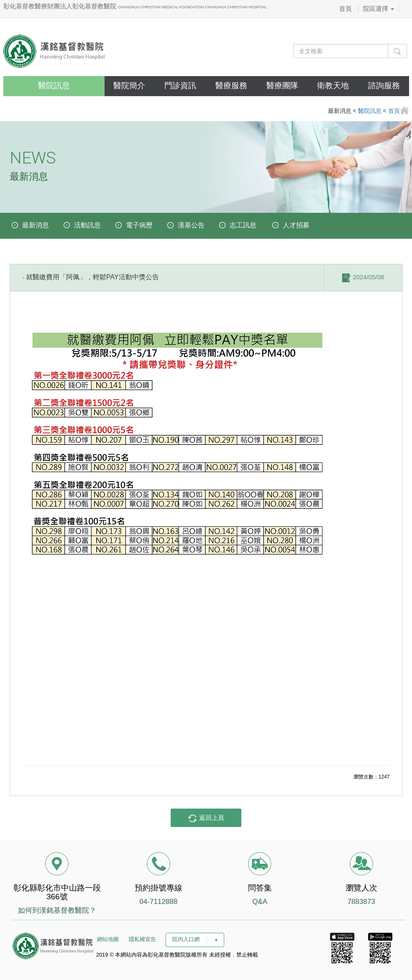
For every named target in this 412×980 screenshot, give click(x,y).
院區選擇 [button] (379, 9)
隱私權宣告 (142, 939)
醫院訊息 (54, 85)
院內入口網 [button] (195, 939)
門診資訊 (180, 85)
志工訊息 (243, 225)
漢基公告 (191, 225)
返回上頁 (206, 818)
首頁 (345, 9)
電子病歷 (139, 225)
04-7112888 (158, 902)
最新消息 (36, 225)
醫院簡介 (129, 85)
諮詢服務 (384, 85)
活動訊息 (87, 225)
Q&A (260, 902)
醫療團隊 (282, 85)
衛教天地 (333, 85)
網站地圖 (108, 939)
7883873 (361, 902)
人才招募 (296, 225)
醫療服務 (231, 85)
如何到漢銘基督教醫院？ (57, 910)
